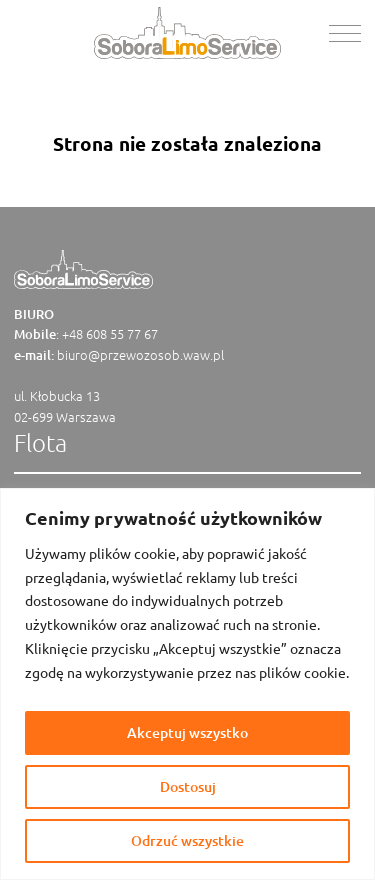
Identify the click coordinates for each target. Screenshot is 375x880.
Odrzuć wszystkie (187, 840)
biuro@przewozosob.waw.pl (140, 354)
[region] (187, 684)
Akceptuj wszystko (187, 732)
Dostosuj (188, 786)
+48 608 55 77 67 (110, 333)
